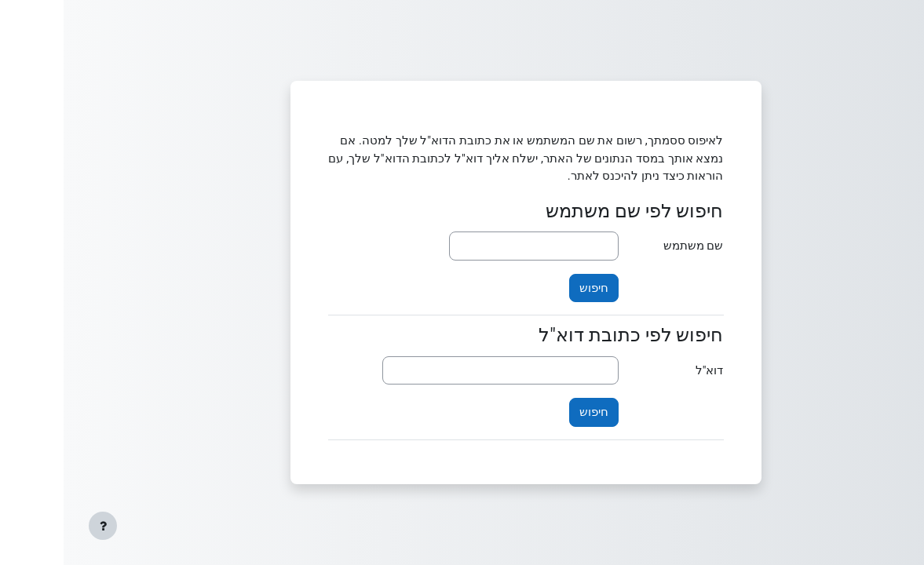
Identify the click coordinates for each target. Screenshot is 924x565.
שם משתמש (630, 246)
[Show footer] (39, 526)
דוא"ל (646, 370)
